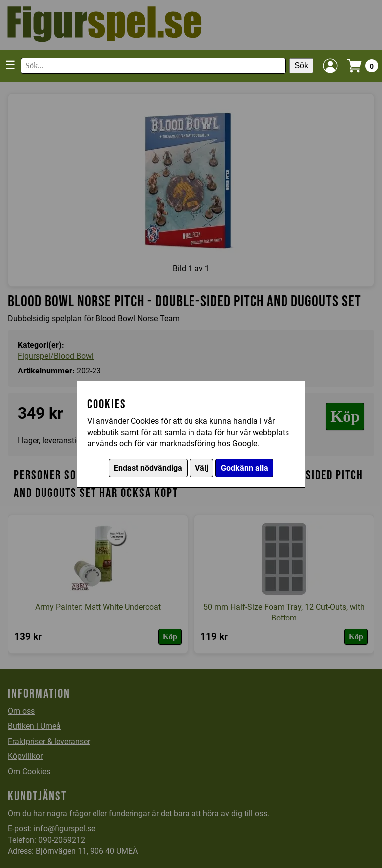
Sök (301, 65)
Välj (202, 468)
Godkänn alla (244, 468)
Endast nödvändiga (148, 468)
